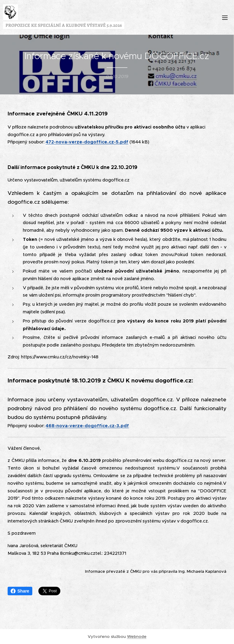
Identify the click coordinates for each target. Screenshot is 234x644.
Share (20, 591)
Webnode (137, 637)
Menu (225, 18)
